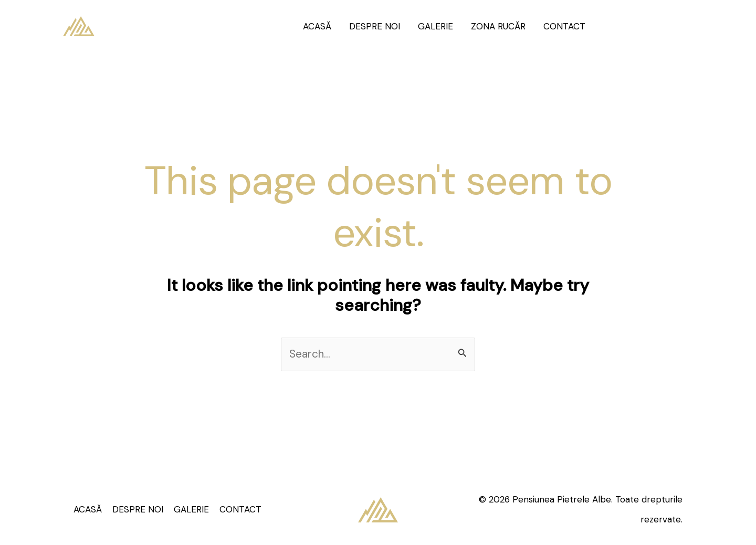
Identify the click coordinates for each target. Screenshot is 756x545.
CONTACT (564, 26)
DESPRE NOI (375, 26)
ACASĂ (317, 26)
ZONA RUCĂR (498, 26)
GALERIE (435, 26)
